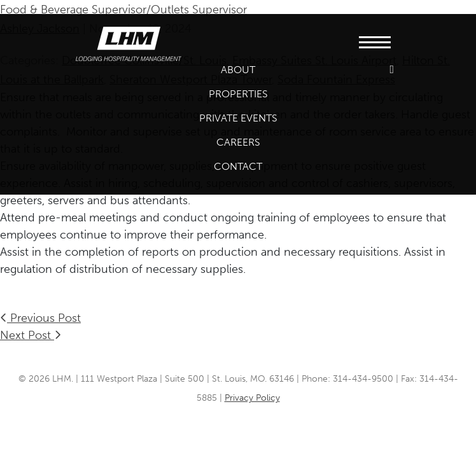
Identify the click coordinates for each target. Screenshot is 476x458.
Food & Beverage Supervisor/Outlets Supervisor (123, 10)
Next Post (31, 335)
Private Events (238, 118)
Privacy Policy (252, 398)
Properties (238, 94)
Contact (238, 166)
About (238, 70)
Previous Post (40, 318)
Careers (238, 142)
